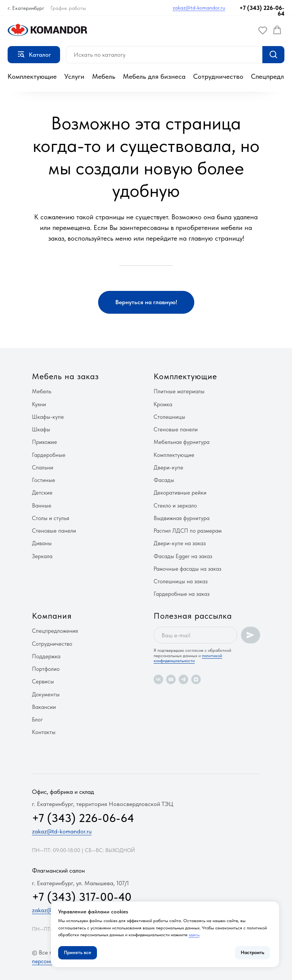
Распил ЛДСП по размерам (188, 531)
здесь (194, 935)
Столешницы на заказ (181, 581)
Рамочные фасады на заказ (187, 569)
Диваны (42, 543)
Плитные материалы (179, 391)
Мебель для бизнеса (154, 76)
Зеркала (42, 556)
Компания (52, 616)
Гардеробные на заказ (182, 594)
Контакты (44, 732)
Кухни (39, 404)
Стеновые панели (54, 531)
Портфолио (46, 669)
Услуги (74, 76)
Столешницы (169, 417)
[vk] (158, 679)
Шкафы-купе (48, 417)
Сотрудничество (218, 76)
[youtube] (171, 679)
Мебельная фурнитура (182, 442)
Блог (37, 720)
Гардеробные (49, 455)
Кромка (163, 404)
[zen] (196, 679)
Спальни (43, 468)
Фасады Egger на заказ (183, 556)
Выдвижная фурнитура (182, 518)
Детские (42, 493)
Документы (46, 694)
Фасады (164, 480)
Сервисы (43, 682)
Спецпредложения (55, 631)
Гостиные (44, 480)
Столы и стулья (51, 518)
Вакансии (44, 707)
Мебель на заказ (65, 376)
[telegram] (183, 679)
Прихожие (44, 442)
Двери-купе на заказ (180, 543)
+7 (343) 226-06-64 (262, 11)
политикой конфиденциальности (188, 658)
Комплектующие (32, 76)
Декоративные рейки (180, 493)
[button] (263, 30)
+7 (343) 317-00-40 (82, 897)
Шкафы (41, 429)
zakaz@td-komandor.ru (199, 8)
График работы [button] (68, 8)
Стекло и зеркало (175, 506)
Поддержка (46, 656)
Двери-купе (168, 468)
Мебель (104, 76)
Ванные (42, 506)
